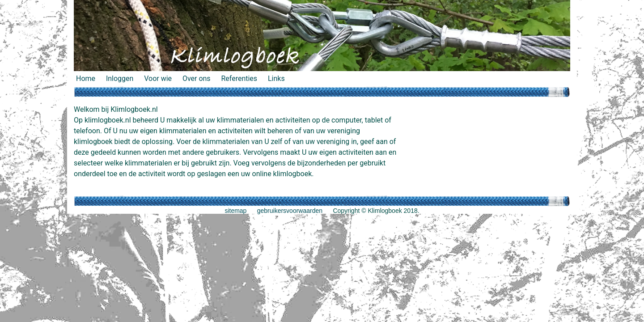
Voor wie (158, 78)
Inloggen (120, 78)
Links (276, 78)
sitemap (235, 211)
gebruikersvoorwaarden (290, 211)
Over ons (197, 78)
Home (86, 78)
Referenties (239, 78)
